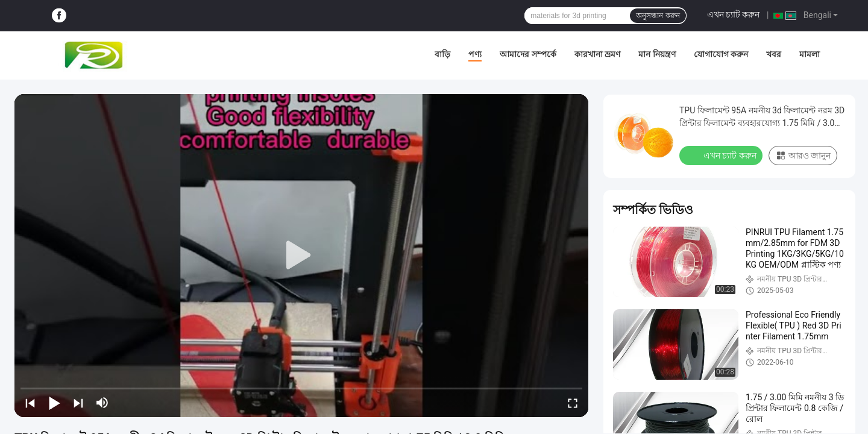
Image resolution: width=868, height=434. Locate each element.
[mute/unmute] (102, 403)
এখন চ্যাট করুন (734, 14)
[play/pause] (54, 403)
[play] (301, 256)
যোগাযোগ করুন (721, 54)
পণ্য (475, 54)
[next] (78, 403)
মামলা (810, 54)
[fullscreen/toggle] (573, 403)
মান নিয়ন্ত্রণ (657, 54)
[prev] (30, 403)
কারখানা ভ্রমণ (597, 54)
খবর (774, 54)
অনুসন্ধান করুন (658, 16)
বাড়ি (442, 54)
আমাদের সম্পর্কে (528, 54)
